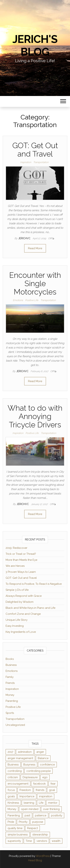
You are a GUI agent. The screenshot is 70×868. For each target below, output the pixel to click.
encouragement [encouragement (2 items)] (18, 784)
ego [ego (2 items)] (45, 777)
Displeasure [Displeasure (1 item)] (30, 777)
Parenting (12, 701)
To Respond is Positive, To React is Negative (34, 584)
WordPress (43, 856)
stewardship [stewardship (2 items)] (40, 835)
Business (11, 665)
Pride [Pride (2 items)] (11, 822)
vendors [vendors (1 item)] (42, 841)
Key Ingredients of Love (21, 632)
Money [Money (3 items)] (12, 809)
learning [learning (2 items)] (29, 803)
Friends (10, 683)
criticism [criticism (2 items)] (13, 777)
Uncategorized (15, 725)
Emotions (18, 300)
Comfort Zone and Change (23, 614)
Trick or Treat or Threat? (21, 554)
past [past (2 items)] (27, 815)
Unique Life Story (17, 620)
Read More (35, 248)
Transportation (41, 162)
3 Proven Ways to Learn (21, 572)
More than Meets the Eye (21, 560)
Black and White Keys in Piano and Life (30, 608)
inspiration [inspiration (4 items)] (46, 796)
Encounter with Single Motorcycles (35, 283)
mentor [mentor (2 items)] (53, 803)
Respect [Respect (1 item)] (32, 828)
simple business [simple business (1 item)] (18, 835)
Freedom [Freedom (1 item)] (25, 790)
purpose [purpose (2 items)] (38, 822)
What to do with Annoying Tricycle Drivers (35, 416)
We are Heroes (15, 566)
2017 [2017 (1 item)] (10, 752)
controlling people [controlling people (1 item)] (39, 771)
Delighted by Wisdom (20, 602)
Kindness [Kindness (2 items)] (13, 803)
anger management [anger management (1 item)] (20, 758)
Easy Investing (15, 626)
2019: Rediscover (16, 548)
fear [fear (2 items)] (53, 784)
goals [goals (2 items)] (11, 796)
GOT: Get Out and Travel (35, 150)
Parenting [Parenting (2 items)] (14, 815)
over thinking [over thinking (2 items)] (51, 809)
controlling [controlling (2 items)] (15, 771)
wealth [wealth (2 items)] (56, 841)
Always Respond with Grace (24, 596)
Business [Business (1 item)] (13, 765)
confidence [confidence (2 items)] (47, 765)
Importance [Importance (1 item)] (27, 796)
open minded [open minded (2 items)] (30, 809)
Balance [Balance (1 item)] (43, 758)
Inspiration (26, 162)
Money (10, 695)
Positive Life (32, 300)
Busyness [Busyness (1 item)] (29, 765)
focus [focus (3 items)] (11, 790)
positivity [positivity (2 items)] (57, 815)
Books (10, 659)
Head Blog (35, 860)
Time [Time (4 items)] (29, 841)
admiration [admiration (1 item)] (25, 752)
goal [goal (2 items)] (52, 790)
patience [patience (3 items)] (41, 815)
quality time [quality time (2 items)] (15, 828)
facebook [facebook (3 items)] (39, 784)
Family (10, 677)
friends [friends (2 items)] (40, 790)
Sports (10, 713)
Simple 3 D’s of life (17, 590)
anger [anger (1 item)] (40, 752)
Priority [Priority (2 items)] (23, 822)
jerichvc (25, 238)
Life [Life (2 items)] (41, 803)
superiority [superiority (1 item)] (14, 841)
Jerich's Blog (35, 45)
